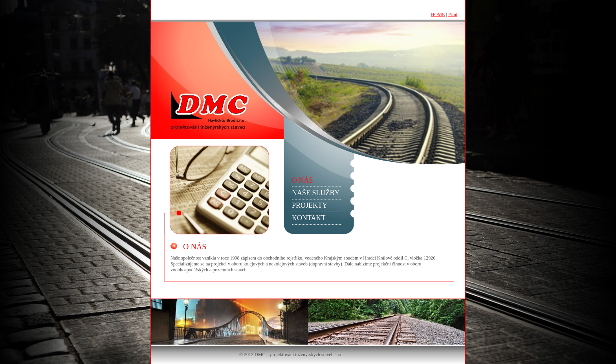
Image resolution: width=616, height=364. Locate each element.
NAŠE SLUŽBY (316, 193)
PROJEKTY (310, 205)
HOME (438, 15)
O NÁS (302, 180)
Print (453, 15)
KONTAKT (309, 218)
